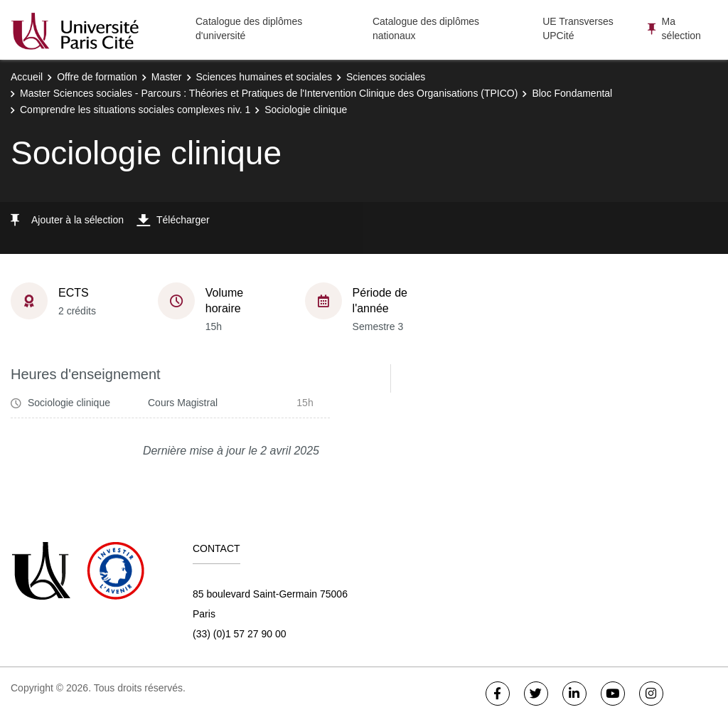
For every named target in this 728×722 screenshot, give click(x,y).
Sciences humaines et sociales (264, 77)
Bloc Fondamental (572, 93)
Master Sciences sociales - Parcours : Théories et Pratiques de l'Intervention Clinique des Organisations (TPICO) (269, 93)
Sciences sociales (386, 77)
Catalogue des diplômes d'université (249, 28)
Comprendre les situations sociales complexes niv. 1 (135, 110)
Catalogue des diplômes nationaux (426, 28)
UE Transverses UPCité (578, 28)
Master (167, 77)
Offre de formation (97, 77)
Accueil (27, 77)
